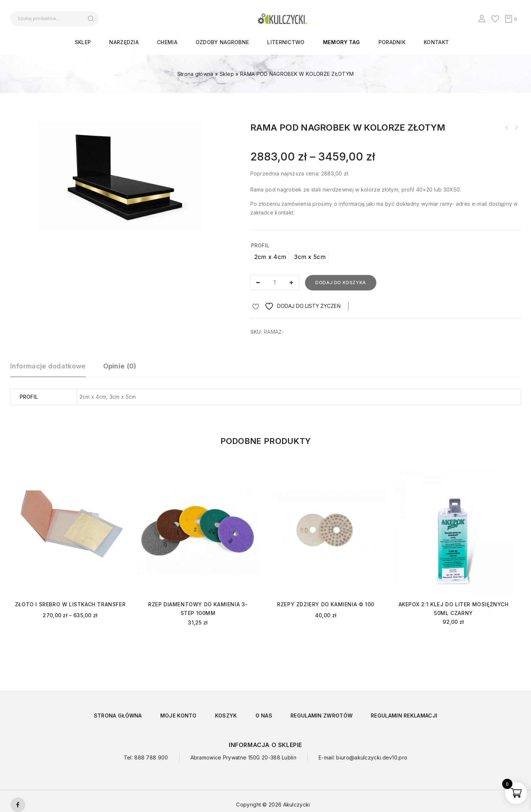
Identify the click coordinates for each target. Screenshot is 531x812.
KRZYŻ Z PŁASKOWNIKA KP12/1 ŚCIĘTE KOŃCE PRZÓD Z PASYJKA (507, 128)
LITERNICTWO (286, 42)
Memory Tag (342, 42)
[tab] (52, 370)
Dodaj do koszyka (341, 283)
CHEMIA (167, 42)
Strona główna (195, 74)
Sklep (83, 42)
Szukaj (91, 19)
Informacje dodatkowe (48, 366)
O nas (264, 716)
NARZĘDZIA (124, 42)
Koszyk (226, 716)
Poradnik (392, 42)
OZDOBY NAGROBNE (222, 42)
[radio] (270, 257)
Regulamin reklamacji (404, 716)
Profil (260, 245)
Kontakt (436, 42)
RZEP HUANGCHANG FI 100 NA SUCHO (516, 128)
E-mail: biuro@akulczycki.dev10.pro (363, 757)
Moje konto (178, 716)
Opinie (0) (120, 366)
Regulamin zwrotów (322, 716)
